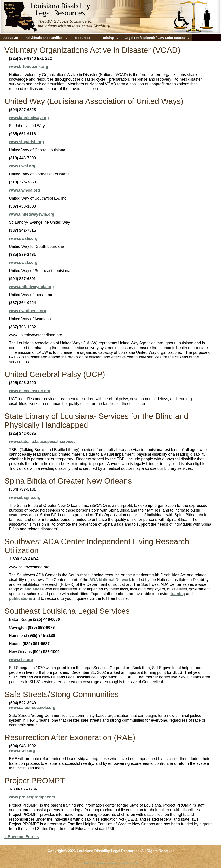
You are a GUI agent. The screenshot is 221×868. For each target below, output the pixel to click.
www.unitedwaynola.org (31, 287)
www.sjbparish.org (27, 142)
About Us (11, 38)
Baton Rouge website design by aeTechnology (112, 863)
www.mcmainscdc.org (30, 391)
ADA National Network (110, 580)
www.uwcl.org (22, 166)
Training (108, 39)
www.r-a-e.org (22, 751)
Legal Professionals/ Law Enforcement (156, 39)
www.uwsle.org (23, 238)
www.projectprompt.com (32, 797)
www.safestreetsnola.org (32, 708)
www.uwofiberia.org (28, 311)
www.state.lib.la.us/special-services (42, 442)
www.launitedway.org (29, 118)
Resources (83, 39)
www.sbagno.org (25, 497)
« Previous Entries (22, 837)
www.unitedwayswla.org (32, 214)
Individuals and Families (44, 39)
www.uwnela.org (24, 190)
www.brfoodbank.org (29, 67)
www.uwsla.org (23, 263)
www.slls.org (21, 660)
